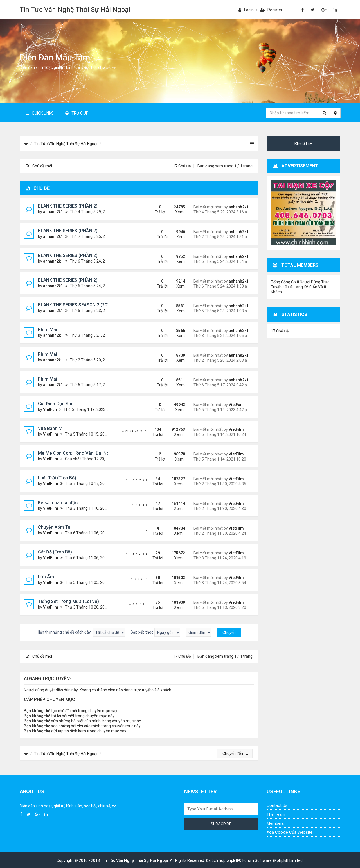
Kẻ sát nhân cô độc (58, 503)
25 (136, 431)
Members (275, 823)
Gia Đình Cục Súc (56, 404)
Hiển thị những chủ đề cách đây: (81, 632)
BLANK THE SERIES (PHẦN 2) (68, 206)
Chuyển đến (235, 753)
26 (141, 431)
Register (271, 10)
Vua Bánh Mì (51, 428)
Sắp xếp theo (155, 632)
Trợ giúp (77, 113)
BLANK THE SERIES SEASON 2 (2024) (76, 305)
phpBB (232, 860)
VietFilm (51, 434)
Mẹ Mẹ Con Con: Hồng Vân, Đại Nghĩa (77, 453)
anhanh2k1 (53, 212)
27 (146, 431)
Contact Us (277, 805)
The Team (276, 814)
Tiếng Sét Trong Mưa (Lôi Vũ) (68, 601)
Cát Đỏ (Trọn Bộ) (55, 552)
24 (132, 431)
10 (146, 579)
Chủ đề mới (39, 166)
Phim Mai (48, 330)
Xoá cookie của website (290, 832)
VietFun (50, 409)
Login (246, 10)
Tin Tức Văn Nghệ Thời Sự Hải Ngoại (75, 10)
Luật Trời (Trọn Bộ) (57, 478)
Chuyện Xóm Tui (55, 527)
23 (127, 431)
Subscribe (221, 824)
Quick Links (40, 113)
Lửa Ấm (46, 577)
